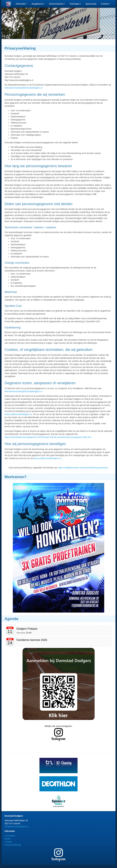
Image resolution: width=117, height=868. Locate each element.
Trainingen (75, 4)
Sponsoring (91, 4)
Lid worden (10, 836)
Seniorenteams (57, 4)
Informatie (21, 4)
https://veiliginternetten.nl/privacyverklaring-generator (83, 468)
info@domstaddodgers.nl (16, 827)
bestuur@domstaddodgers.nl (18, 414)
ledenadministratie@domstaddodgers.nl (23, 88)
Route (7, 839)
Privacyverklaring (13, 845)
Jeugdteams (38, 4)
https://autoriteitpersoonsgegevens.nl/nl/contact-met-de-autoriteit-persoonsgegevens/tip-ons (48, 437)
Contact (105, 4)
